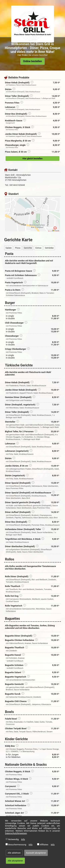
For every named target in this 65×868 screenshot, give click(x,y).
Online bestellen (32, 61)
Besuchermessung (17, 845)
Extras (38, 248)
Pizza (18, 248)
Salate (9, 248)
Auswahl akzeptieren (36, 853)
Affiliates (44, 845)
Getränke (49, 248)
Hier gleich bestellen (33, 158)
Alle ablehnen (14, 853)
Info (23, 839)
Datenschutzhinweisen (16, 833)
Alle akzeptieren (15, 861)
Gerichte (28, 248)
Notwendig (13, 839)
